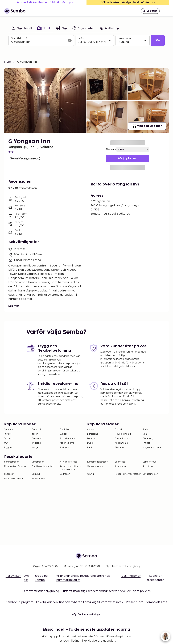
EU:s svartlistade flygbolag (41, 591)
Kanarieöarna (67, 443)
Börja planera (128, 158)
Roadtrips (148, 466)
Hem (8, 62)
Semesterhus (149, 462)
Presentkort (134, 602)
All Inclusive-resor (69, 462)
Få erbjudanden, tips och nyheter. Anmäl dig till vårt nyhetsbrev (80, 602)
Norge (35, 448)
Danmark (37, 429)
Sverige (64, 434)
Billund (118, 429)
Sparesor (9, 474)
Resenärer (125, 39)
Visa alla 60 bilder (147, 126)
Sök (158, 40)
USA (6, 443)
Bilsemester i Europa (15, 466)
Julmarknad (121, 466)
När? (81, 39)
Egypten (9, 448)
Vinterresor (38, 462)
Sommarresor (11, 462)
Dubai (90, 443)
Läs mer (14, 306)
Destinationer (131, 576)
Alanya (91, 429)
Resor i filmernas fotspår (128, 474)
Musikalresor (39, 479)
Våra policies (142, 591)
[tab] (21, 29)
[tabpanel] (86, 41)
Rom (145, 434)
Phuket (146, 443)
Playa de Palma (123, 434)
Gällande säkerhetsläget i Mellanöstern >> (128, 3)
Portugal (64, 448)
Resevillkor (13, 576)
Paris (145, 429)
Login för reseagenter (155, 578)
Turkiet (8, 434)
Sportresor (121, 462)
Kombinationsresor (97, 462)
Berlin (90, 448)
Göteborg (148, 438)
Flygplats (111, 149)
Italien (35, 434)
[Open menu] (166, 11)
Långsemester (150, 474)
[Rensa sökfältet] (70, 40)
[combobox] (38, 42)
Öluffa (90, 474)
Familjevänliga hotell (43, 466)
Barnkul (36, 474)
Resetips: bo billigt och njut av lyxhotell (71, 468)
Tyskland (9, 438)
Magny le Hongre (152, 448)
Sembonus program (20, 602)
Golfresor (65, 474)
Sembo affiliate (156, 602)
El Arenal (120, 448)
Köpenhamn (121, 443)
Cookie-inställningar (86, 615)
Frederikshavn (122, 438)
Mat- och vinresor (14, 479)
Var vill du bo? (19, 38)
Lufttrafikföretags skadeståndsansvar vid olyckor (96, 591)
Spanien (9, 429)
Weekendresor (95, 466)
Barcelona (93, 434)
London (91, 438)
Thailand (36, 443)
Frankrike (65, 429)
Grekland (37, 438)
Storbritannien (67, 438)
